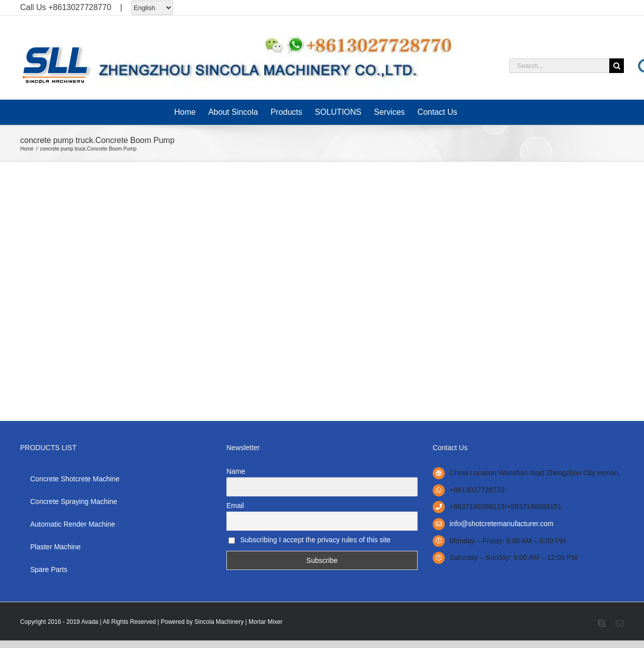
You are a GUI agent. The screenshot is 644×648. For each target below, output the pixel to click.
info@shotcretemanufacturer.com (502, 524)
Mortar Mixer (265, 622)
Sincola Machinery (219, 622)
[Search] (617, 66)
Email (235, 506)
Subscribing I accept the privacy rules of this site (309, 540)
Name (236, 471)
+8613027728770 (80, 7)
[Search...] (559, 66)
